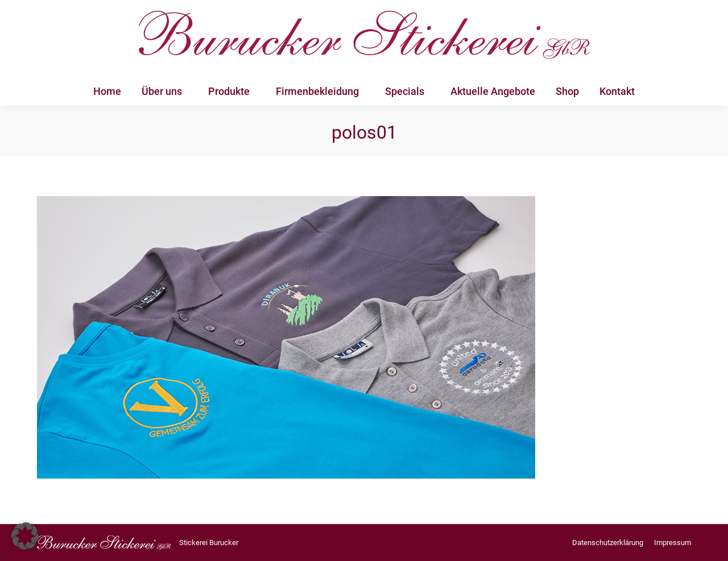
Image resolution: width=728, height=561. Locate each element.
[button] (25, 536)
